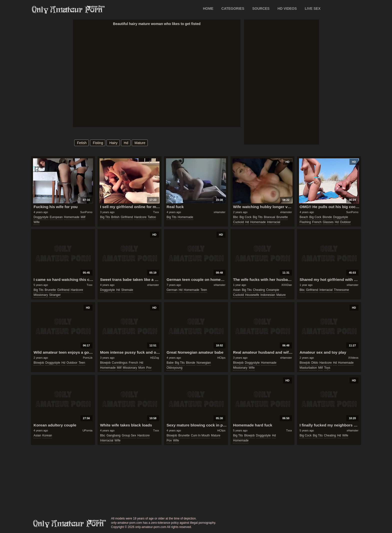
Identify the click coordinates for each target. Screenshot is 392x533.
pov (149, 368)
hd (126, 143)
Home (208, 9)
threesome (341, 290)
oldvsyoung (174, 368)
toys (327, 368)
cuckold (238, 222)
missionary (41, 295)
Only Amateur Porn (67, 10)
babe (170, 363)
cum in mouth (200, 435)
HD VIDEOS (287, 9)
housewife (252, 295)
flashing (305, 222)
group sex (129, 435)
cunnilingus (120, 363)
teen (204, 290)
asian (237, 290)
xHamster (220, 212)
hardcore (140, 217)
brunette (282, 217)
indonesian (268, 295)
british (115, 217)
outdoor (345, 222)
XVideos (353, 358)
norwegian (204, 363)
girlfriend (127, 217)
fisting (98, 143)
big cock (245, 217)
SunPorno (86, 212)
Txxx (156, 212)
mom (142, 368)
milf (83, 217)
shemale (127, 290)
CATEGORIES (233, 9)
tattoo (152, 217)
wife (36, 222)
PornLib (88, 358)
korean (47, 435)
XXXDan (286, 285)
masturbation (308, 368)
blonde (327, 217)
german (172, 290)
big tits (105, 217)
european (56, 217)
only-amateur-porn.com (68, 524)
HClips (221, 358)
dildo (315, 363)
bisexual (269, 217)
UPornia (87, 430)
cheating (259, 290)
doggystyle (41, 217)
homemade (72, 217)
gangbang (113, 435)
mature (140, 143)
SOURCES (261, 9)
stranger (55, 295)
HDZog (155, 358)
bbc (236, 217)
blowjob (39, 363)
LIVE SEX (313, 9)
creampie (273, 290)
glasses (328, 222)
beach (304, 217)
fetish (82, 143)
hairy (113, 143)
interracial (274, 222)
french (317, 222)
